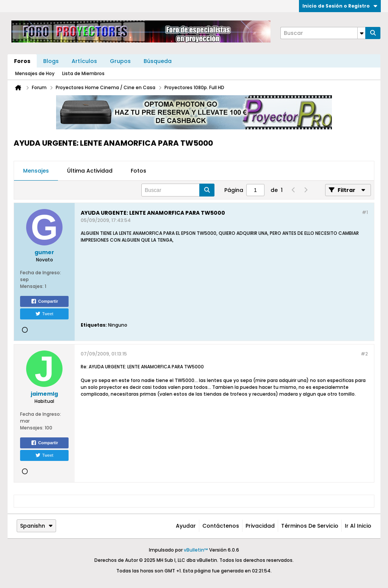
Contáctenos (221, 526)
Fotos (138, 171)
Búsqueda (158, 61)
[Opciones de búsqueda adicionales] (361, 33)
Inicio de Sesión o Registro (340, 6)
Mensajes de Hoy (35, 73)
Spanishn (36, 526)
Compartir (45, 301)
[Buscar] (323, 33)
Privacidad (260, 526)
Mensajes (36, 171)
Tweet (44, 314)
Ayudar (186, 526)
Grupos (120, 61)
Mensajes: (32, 286)
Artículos (84, 61)
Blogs (51, 61)
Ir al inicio (358, 526)
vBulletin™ (196, 550)
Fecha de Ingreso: (41, 273)
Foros (22, 61)
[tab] (36, 171)
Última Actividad (90, 171)
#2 (364, 354)
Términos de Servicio (310, 526)
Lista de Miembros (83, 73)
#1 (365, 212)
